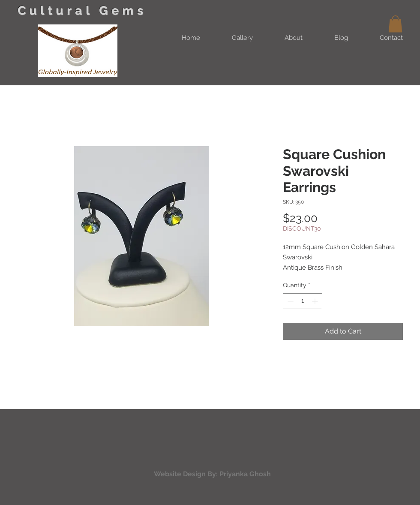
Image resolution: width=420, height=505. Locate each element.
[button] (395, 24)
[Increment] (316, 301)
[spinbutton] (303, 301)
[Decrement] (289, 301)
